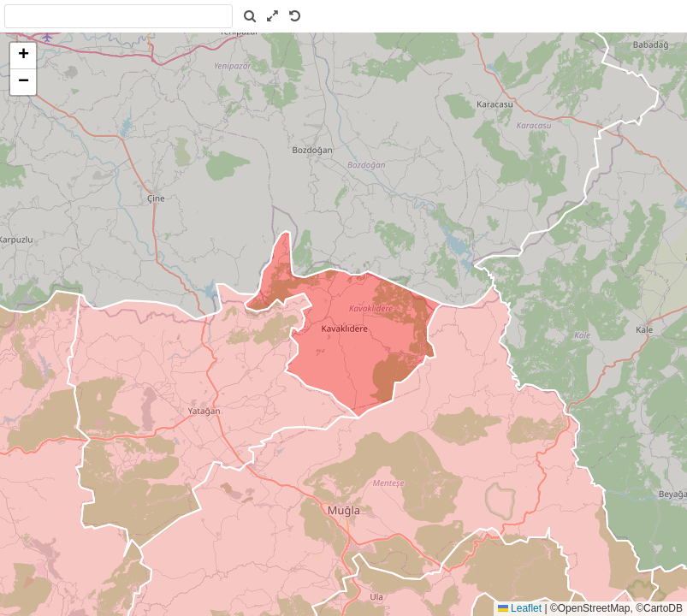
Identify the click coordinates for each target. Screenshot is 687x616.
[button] (23, 56)
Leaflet (520, 608)
